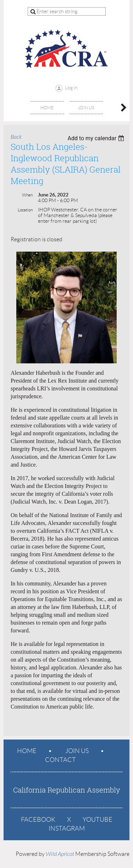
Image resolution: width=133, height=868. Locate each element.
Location (25, 210)
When (27, 195)
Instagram (67, 828)
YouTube (98, 820)
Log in (71, 88)
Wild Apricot (60, 854)
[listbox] (97, 138)
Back (16, 137)
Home (27, 751)
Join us (77, 751)
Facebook (38, 820)
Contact (60, 760)
